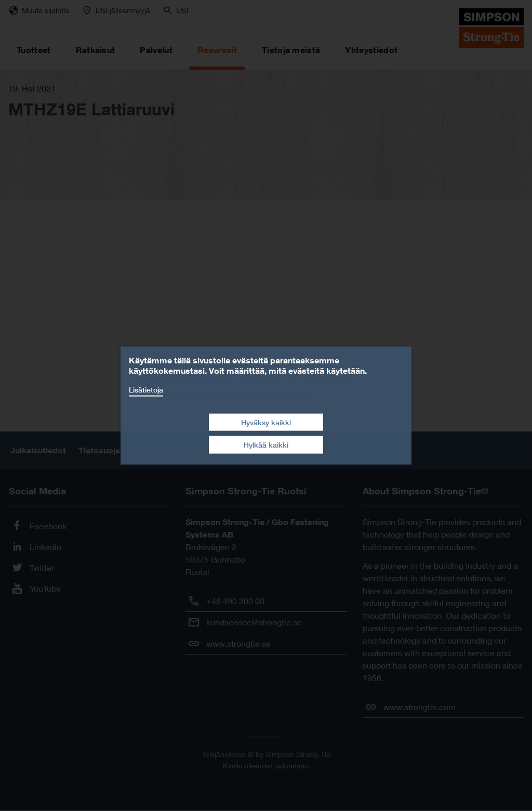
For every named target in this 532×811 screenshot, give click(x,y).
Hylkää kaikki (266, 445)
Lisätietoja (146, 390)
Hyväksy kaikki (266, 422)
